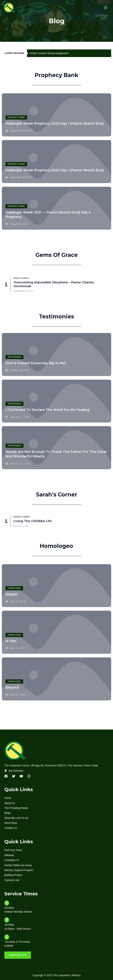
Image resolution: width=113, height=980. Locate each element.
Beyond (12, 688)
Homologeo (14, 588)
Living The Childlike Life (33, 521)
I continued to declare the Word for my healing (47, 410)
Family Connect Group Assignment (49, 53)
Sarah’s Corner (22, 517)
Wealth (12, 594)
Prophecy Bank (16, 117)
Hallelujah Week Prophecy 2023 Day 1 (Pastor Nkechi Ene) (55, 124)
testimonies (14, 357)
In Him (11, 641)
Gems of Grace (21, 278)
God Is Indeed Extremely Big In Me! (36, 363)
